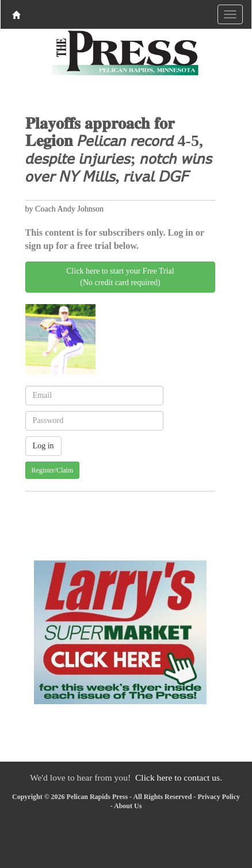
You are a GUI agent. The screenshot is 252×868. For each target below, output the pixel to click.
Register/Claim (53, 470)
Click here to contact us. (179, 777)
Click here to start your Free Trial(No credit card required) (120, 277)
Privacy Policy (219, 797)
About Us (128, 806)
